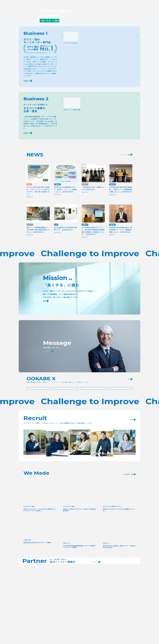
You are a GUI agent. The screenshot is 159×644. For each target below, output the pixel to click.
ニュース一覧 (127, 224)
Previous (63, 112)
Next (136, 112)
